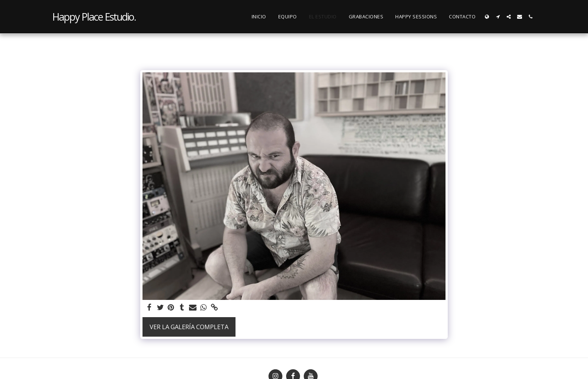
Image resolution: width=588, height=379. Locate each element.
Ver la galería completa (189, 327)
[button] (498, 17)
